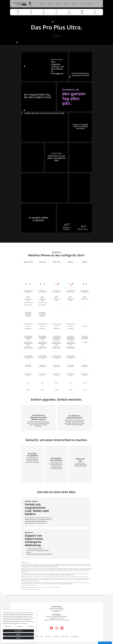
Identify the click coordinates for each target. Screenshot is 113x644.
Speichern (18, 634)
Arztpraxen (75, 4)
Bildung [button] (58, 4)
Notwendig (7, 626)
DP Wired (34, 642)
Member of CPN (65, 637)
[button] (18, 12)
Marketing (30, 626)
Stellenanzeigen (75, 637)
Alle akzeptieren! (18, 631)
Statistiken (19, 626)
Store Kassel (43, 4)
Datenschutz (56, 637)
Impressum (48, 637)
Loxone (82, 4)
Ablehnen (18, 638)
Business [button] (66, 4)
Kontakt (37, 637)
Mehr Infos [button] (24, 623)
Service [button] (50, 4)
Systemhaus (90, 4)
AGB (42, 637)
